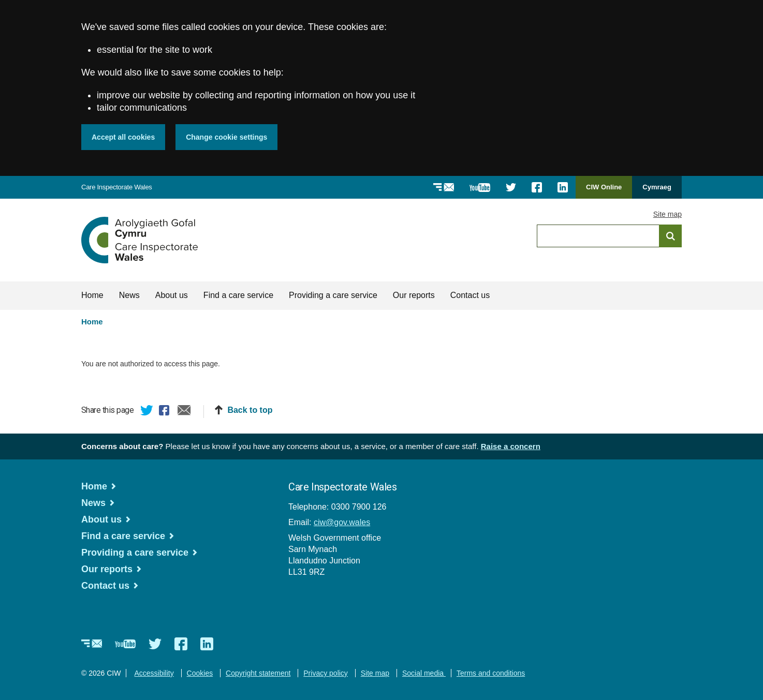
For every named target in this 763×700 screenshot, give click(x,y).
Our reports (414, 295)
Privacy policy (326, 673)
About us (172, 295)
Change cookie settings (226, 137)
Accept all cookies (123, 137)
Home (92, 295)
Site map (667, 214)
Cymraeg (657, 187)
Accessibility (154, 673)
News (129, 295)
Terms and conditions (491, 673)
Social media (424, 673)
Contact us (470, 295)
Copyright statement (258, 673)
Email (184, 412)
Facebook (166, 412)
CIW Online (604, 191)
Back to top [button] (250, 410)
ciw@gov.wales (342, 522)
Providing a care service (333, 295)
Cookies (200, 673)
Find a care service (238, 295)
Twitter (147, 412)
